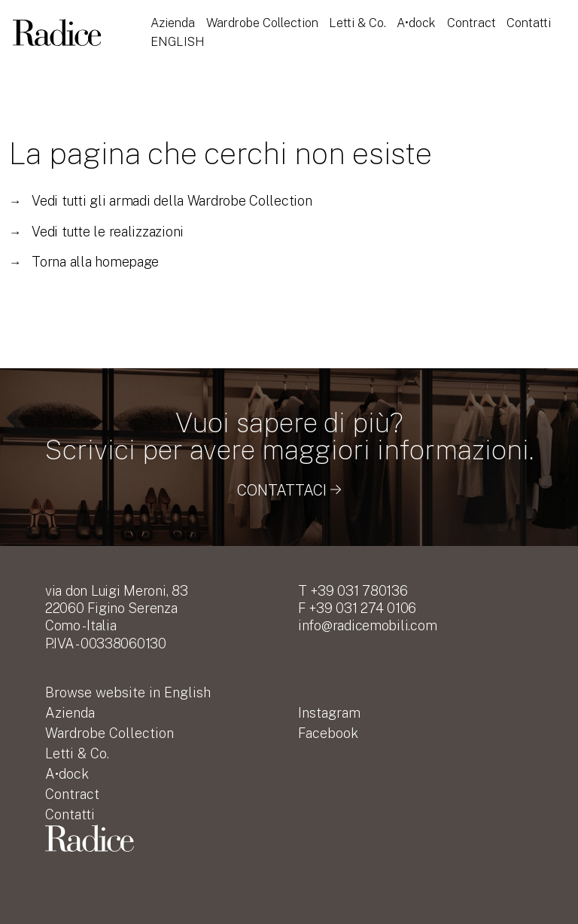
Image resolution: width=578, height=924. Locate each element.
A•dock (416, 23)
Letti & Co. (357, 23)
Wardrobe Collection (262, 23)
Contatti (529, 23)
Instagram (329, 713)
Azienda (173, 23)
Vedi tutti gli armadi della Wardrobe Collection (161, 201)
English (178, 41)
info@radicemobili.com (367, 625)
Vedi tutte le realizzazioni (96, 232)
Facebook (328, 733)
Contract (472, 23)
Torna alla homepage (84, 262)
